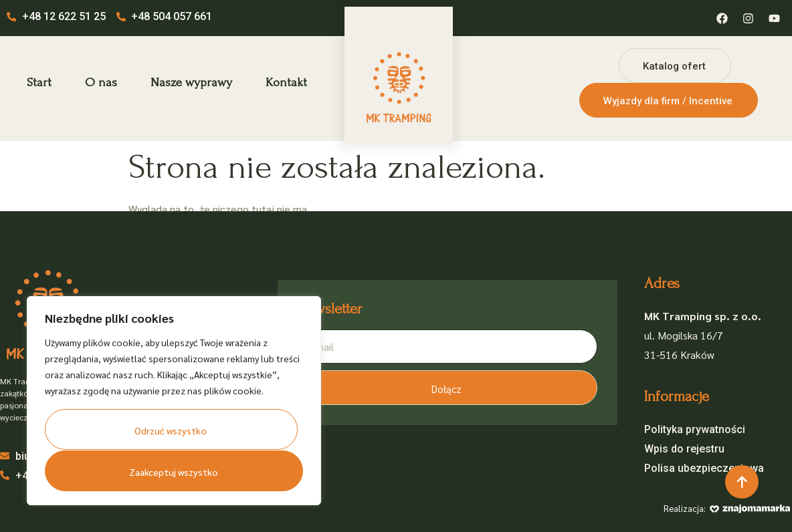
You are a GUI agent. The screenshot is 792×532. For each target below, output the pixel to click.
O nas (101, 83)
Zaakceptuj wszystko (173, 472)
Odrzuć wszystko (171, 431)
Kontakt (286, 83)
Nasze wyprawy (191, 83)
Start (39, 83)
